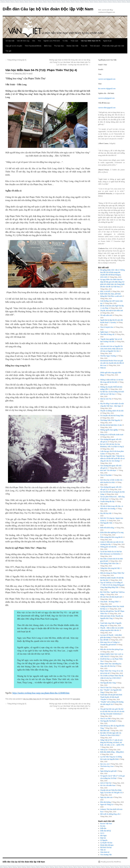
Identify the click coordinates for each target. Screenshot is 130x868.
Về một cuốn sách (106, 315)
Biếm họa (48, 46)
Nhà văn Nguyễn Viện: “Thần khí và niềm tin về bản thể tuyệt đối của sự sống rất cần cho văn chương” (112, 458)
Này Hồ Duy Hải (106, 513)
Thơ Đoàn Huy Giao (107, 766)
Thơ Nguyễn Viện (106, 523)
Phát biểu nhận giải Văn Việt (113, 46)
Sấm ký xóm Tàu (106, 399)
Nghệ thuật (107, 41)
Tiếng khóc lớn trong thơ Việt (110, 568)
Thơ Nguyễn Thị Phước (108, 721)
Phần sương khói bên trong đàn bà (111, 537)
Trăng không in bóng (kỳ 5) (16, 60)
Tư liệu (65, 41)
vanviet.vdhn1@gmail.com (107, 108)
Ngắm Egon (104, 332)
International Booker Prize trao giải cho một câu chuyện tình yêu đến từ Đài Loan (112, 363)
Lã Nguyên (104, 840)
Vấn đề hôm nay (23, 41)
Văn (34, 41)
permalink (76, 699)
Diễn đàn (103, 828)
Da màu (103, 826)
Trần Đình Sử (105, 852)
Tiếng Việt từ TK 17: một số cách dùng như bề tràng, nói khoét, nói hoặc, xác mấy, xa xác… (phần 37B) (112, 742)
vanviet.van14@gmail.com (107, 79)
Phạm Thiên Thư (56, 699)
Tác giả (8, 51)
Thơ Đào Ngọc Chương (108, 356)
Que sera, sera (105, 764)
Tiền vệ (103, 850)
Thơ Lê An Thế (105, 719)
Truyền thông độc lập (107, 501)
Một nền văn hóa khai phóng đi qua (112, 649)
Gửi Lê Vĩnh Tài (106, 783)
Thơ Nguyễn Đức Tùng (108, 683)
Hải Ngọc (104, 836)
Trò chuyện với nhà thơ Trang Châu (112, 416)
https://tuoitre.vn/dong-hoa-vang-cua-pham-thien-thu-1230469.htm (41, 693)
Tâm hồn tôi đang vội (107, 334)
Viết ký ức (104, 750)
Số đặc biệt (10, 41)
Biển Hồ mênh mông (107, 528)
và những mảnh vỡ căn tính (112, 411)
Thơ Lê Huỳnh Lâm (107, 327)
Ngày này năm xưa (106, 797)
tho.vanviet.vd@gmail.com (107, 89)
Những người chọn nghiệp (109, 430)
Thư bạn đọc (59, 46)
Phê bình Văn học (106, 847)
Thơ (39, 41)
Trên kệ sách (95, 46)
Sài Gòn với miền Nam (108, 785)
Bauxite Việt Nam (106, 824)
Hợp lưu (103, 838)
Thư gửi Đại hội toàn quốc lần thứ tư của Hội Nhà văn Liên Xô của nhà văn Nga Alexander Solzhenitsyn (112, 711)
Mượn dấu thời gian (107, 845)
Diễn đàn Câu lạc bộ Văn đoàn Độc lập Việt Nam (48, 9)
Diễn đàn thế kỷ (106, 831)
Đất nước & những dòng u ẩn (110, 814)
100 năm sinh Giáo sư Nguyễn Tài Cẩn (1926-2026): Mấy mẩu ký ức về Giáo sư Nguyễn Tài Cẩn (112, 349)
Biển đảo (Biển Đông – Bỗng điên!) (112, 752)
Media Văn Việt (72, 46)
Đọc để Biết (104, 640)
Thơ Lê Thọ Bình (106, 475)
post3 (30, 73)
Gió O (102, 833)
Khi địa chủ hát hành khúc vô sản (111, 425)
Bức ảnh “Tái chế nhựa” (108, 470)
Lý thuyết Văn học (106, 843)
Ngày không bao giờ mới (108, 771)
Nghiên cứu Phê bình (52, 41)
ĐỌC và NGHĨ (105, 291)
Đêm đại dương (106, 802)
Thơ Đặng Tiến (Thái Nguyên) (110, 420)
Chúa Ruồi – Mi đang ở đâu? (110, 602)
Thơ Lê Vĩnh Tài (106, 688)
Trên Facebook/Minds (33, 46)
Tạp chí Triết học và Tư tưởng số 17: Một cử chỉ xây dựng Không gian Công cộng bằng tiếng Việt (112, 585)
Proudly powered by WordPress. (111, 862)
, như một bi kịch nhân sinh (112, 311)
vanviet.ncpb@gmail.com (106, 98)
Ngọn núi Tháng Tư (107, 804)
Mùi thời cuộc (105, 731)
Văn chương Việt (106, 855)
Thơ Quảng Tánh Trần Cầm (109, 563)
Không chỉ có (112, 435)
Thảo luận (74, 41)
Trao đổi (84, 46)
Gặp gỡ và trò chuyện (14, 46)
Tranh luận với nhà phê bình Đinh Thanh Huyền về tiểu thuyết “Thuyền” (111, 697)
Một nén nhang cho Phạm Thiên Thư (112, 573)
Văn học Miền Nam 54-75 (91, 41)
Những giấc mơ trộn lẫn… (109, 547)
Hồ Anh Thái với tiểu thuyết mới (111, 597)
